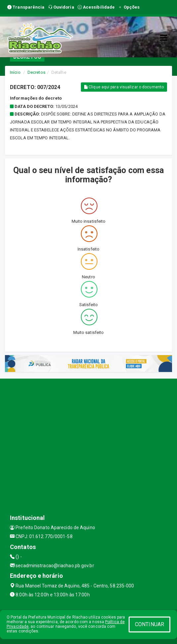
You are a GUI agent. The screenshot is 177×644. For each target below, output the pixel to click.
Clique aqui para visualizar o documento (124, 87)
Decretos (36, 72)
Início (15, 72)
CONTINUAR (149, 624)
